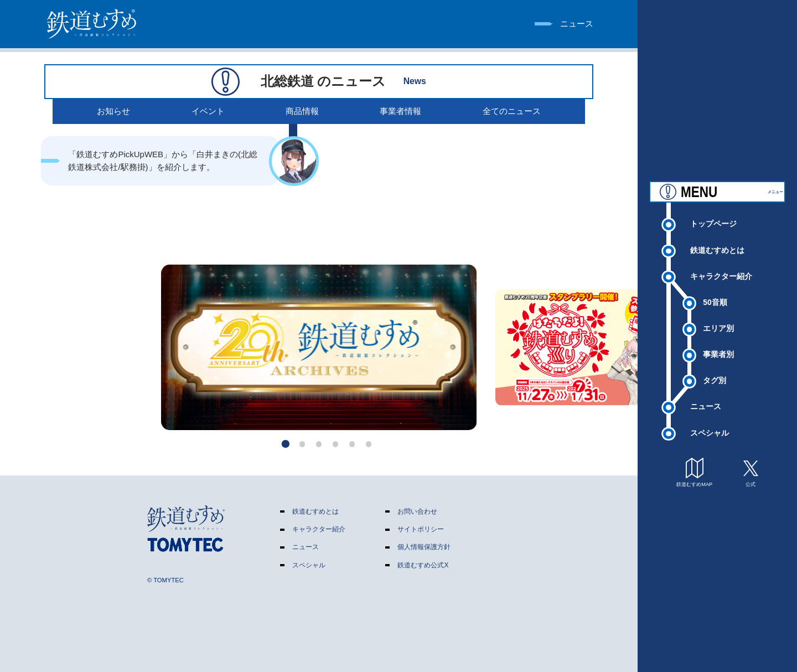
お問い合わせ (417, 511)
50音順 (715, 302)
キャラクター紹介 (721, 276)
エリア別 (718, 328)
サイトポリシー (421, 529)
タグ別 (715, 380)
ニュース (706, 406)
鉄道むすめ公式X (423, 565)
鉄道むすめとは (717, 250)
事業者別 (718, 354)
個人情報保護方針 (424, 547)
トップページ (713, 223)
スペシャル (710, 432)
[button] (286, 444)
